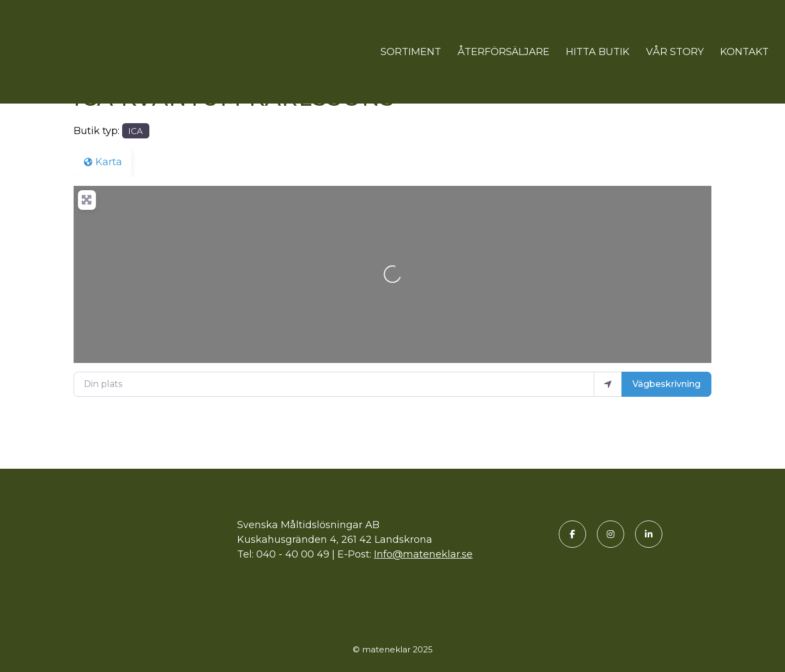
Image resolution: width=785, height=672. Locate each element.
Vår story (675, 52)
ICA (135, 131)
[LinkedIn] (649, 534)
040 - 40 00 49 (293, 554)
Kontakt (744, 52)
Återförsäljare (503, 52)
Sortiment (411, 52)
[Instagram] (611, 534)
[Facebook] (572, 534)
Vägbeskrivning (666, 384)
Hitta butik (598, 52)
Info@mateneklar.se (423, 554)
